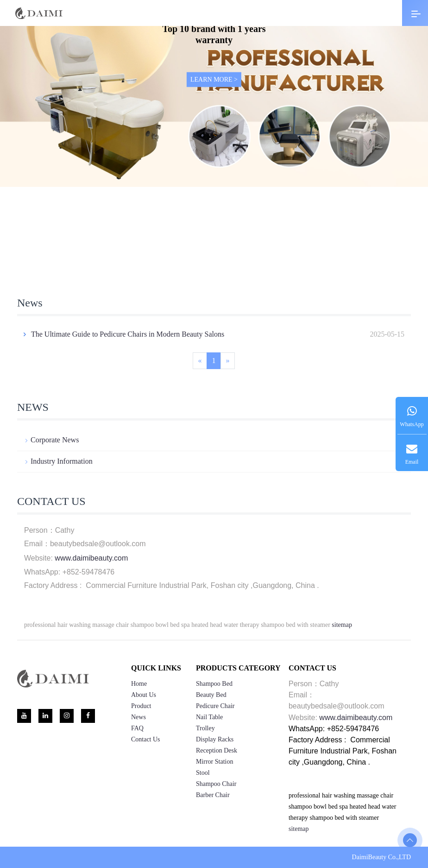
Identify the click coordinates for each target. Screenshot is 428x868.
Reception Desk (217, 750)
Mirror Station (215, 762)
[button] (135, 257)
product (141, 706)
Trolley (205, 728)
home (139, 684)
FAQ (137, 728)
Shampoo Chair (216, 784)
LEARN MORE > (214, 80)
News (138, 717)
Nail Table (209, 717)
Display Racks (215, 739)
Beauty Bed (211, 695)
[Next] (228, 361)
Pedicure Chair (215, 706)
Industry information (58, 461)
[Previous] (200, 361)
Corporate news (51, 440)
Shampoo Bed (214, 684)
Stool (203, 773)
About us (144, 695)
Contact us (146, 739)
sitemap (342, 625)
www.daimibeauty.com (91, 558)
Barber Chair (213, 795)
